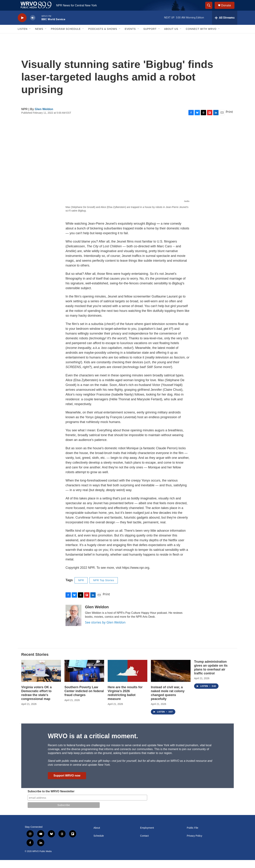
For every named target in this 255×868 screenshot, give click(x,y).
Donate (228, 9)
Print (229, 120)
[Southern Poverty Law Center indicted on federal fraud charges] (84, 679)
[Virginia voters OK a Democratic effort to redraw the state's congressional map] (41, 679)
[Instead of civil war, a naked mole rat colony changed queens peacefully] (171, 679)
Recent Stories (35, 662)
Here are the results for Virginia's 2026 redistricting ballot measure (125, 701)
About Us (171, 37)
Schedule (99, 844)
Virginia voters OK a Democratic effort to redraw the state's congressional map (36, 701)
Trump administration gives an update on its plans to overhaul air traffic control (211, 675)
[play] (22, 26)
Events (130, 37)
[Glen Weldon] (73, 623)
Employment (147, 836)
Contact (144, 844)
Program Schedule (66, 37)
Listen (23, 37)
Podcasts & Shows (103, 37)
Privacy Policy (195, 844)
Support (150, 37)
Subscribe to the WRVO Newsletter (51, 799)
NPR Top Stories (104, 588)
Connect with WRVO (201, 37)
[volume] (33, 26)
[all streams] (225, 26)
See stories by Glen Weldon (105, 630)
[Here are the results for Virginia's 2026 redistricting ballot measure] (127, 679)
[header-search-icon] (210, 9)
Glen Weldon (44, 117)
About (97, 836)
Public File (193, 836)
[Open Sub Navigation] (30, 37)
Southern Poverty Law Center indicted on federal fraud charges (84, 699)
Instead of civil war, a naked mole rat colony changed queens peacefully (168, 701)
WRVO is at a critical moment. (93, 744)
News (39, 37)
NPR (81, 588)
